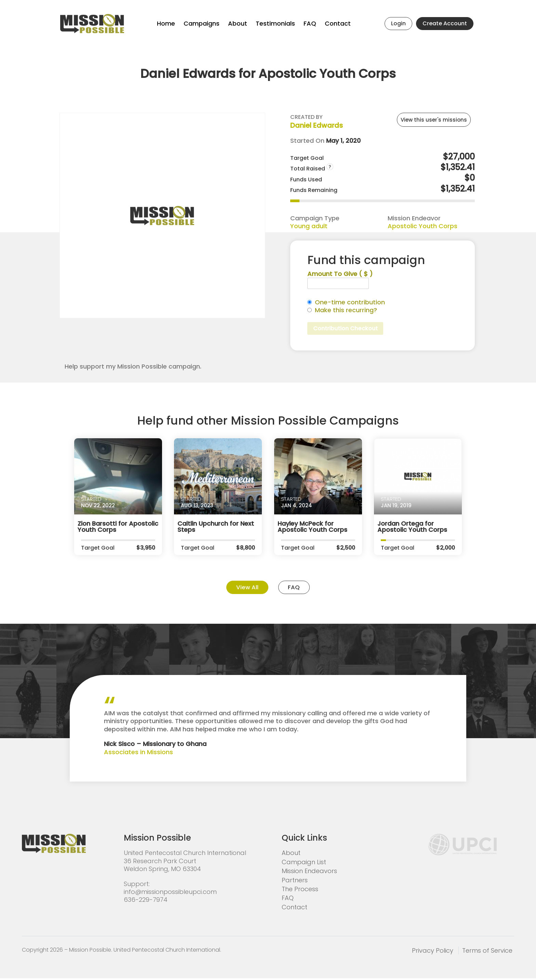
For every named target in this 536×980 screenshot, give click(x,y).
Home (166, 23)
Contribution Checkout (349, 329)
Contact (338, 23)
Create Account (445, 23)
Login (398, 23)
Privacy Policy (433, 952)
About (238, 23)
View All (244, 589)
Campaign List (304, 864)
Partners (295, 881)
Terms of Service (487, 952)
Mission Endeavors (309, 873)
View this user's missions (434, 120)
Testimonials (275, 23)
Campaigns (202, 23)
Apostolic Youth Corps (423, 226)
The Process (300, 891)
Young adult (309, 226)
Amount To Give (340, 274)
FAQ (310, 23)
